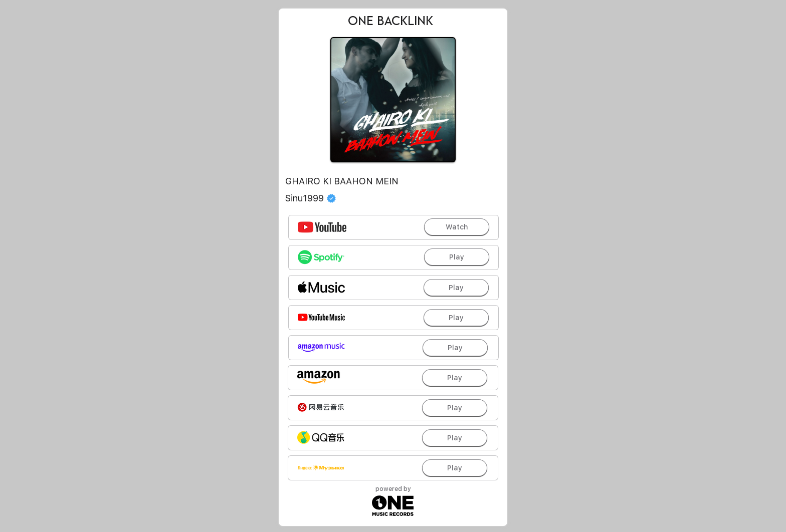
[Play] (457, 257)
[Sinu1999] (393, 198)
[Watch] (457, 227)
